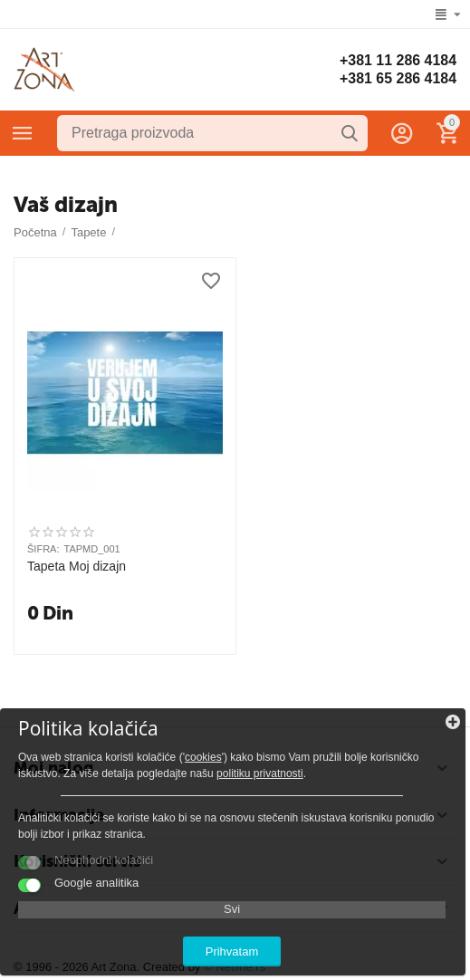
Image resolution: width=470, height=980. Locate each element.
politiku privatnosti (260, 773)
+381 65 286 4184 (398, 78)
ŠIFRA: (43, 549)
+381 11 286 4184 (398, 60)
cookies (203, 757)
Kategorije (23, 133)
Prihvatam (232, 951)
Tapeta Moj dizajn (77, 566)
